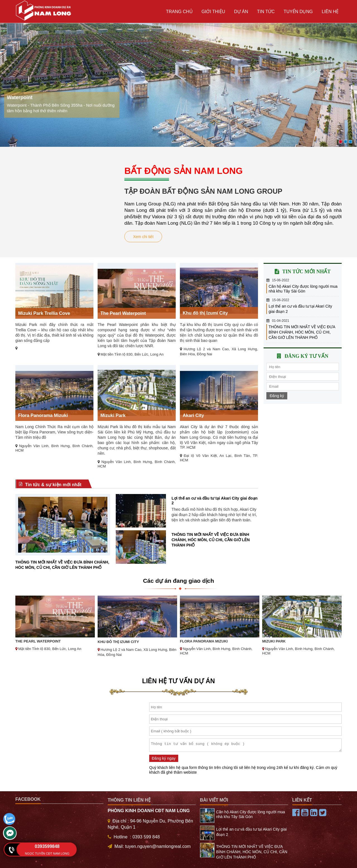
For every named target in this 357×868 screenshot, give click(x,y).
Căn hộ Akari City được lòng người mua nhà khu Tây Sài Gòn (303, 289)
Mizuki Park (113, 415)
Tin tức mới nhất (306, 272)
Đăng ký (277, 396)
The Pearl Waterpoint (123, 313)
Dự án (241, 12)
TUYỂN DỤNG (298, 12)
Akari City (193, 415)
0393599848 (47, 846)
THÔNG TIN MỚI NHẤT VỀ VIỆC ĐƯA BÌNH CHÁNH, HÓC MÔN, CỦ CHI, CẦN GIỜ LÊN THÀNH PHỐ (211, 540)
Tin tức (266, 12)
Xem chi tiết (143, 237)
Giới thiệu (214, 12)
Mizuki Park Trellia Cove (44, 313)
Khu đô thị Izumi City (205, 313)
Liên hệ (330, 12)
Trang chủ (179, 12)
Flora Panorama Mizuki (43, 415)
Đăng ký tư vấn (306, 356)
